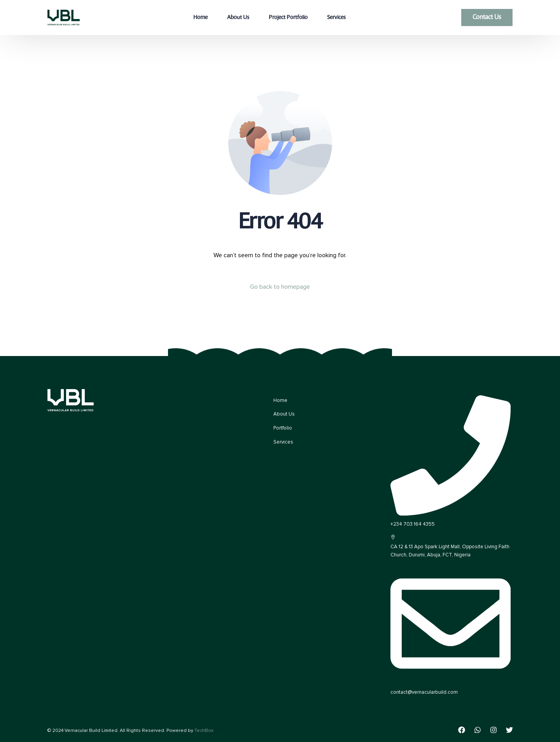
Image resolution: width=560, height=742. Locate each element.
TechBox (204, 731)
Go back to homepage (280, 287)
